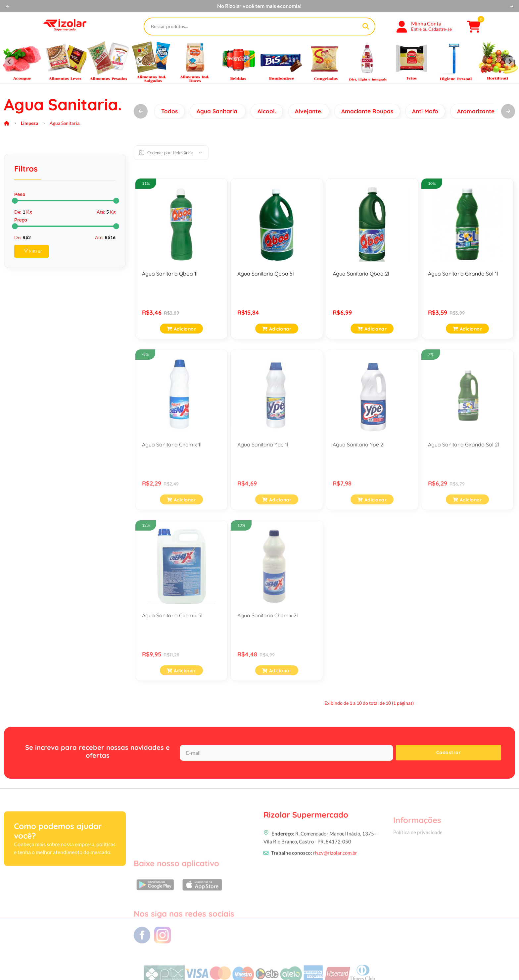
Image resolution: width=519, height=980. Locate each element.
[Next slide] (510, 62)
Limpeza (29, 123)
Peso (20, 194)
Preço (21, 220)
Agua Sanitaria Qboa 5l (266, 274)
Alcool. (267, 111)
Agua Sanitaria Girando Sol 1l (463, 274)
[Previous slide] (9, 62)
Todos (169, 111)
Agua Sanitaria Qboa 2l (361, 274)
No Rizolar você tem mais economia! (259, 6)
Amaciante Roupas (367, 111)
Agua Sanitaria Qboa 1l (170, 274)
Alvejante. (309, 111)
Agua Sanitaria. (218, 111)
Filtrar (33, 251)
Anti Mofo (425, 111)
